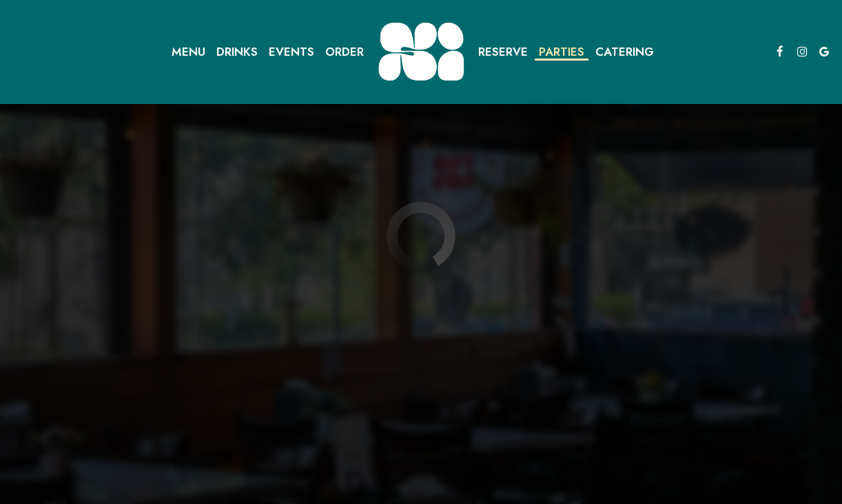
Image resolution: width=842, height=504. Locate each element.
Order (345, 52)
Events (291, 52)
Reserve (503, 52)
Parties (562, 52)
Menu (188, 52)
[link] (421, 51)
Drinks (237, 52)
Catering (625, 52)
